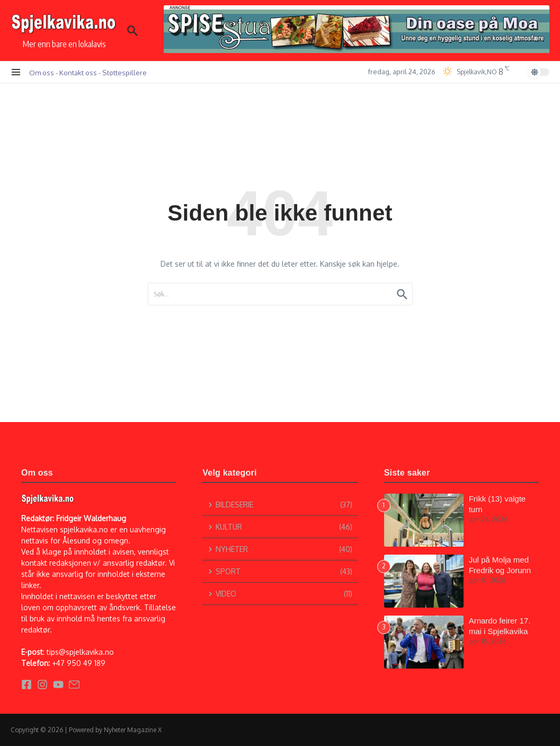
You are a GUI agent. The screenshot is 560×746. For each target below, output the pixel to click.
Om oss (42, 72)
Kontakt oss (78, 72)
